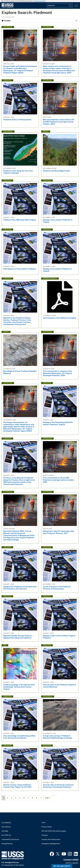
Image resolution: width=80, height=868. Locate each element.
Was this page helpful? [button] (62, 866)
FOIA (43, 823)
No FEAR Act (6, 835)
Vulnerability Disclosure (10, 839)
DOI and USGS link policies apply (54, 831)
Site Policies (6, 827)
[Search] (70, 5)
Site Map (5, 831)
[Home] (7, 7)
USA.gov (45, 835)
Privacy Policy (47, 827)
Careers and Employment (51, 839)
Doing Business (7, 844)
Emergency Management (51, 844)
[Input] (60, 5)
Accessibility (6, 823)
